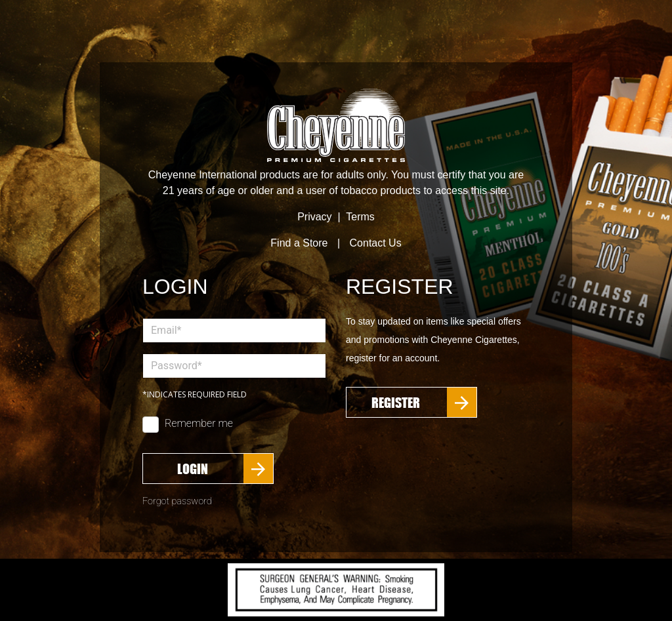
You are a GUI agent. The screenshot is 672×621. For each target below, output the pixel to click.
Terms (360, 217)
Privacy (314, 217)
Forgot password (177, 501)
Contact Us (376, 243)
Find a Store (299, 243)
